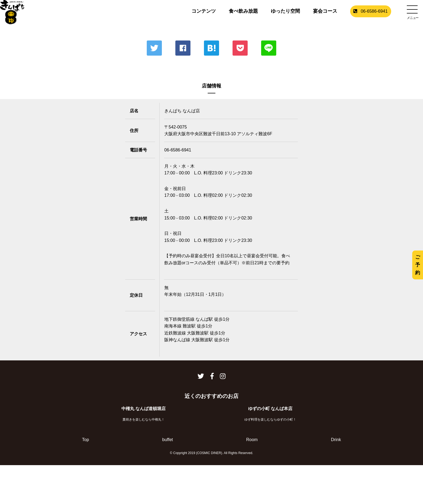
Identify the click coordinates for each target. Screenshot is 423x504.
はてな (211, 48)
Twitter (154, 48)
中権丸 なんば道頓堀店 (144, 409)
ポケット (240, 48)
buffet (168, 440)
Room (252, 440)
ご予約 (418, 265)
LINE (269, 48)
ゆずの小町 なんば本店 (270, 409)
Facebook (183, 48)
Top (86, 440)
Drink (336, 440)
